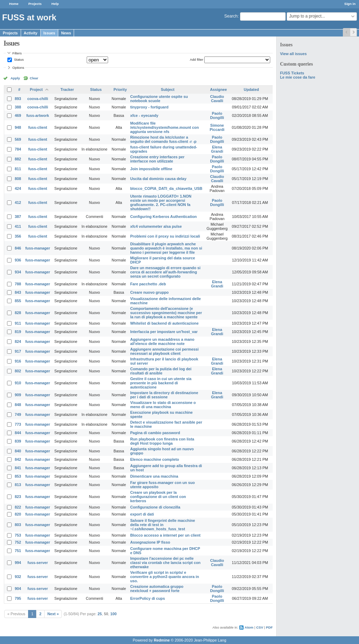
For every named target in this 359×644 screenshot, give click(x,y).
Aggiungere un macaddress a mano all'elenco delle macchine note (162, 341)
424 (18, 188)
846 (18, 248)
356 (18, 236)
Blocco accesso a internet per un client (165, 535)
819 (18, 332)
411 (18, 226)
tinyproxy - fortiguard (149, 107)
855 (18, 301)
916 (18, 361)
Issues (49, 33)
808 (18, 179)
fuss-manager (38, 248)
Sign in (350, 4)
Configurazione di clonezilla (155, 507)
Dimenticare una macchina (154, 476)
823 (18, 497)
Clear (34, 78)
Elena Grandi (217, 149)
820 (18, 514)
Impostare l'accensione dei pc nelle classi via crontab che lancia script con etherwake (165, 563)
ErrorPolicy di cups (148, 598)
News (66, 33)
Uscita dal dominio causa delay (158, 179)
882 (18, 159)
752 (18, 542)
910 (18, 383)
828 (18, 313)
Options (18, 68)
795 (18, 598)
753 (18, 535)
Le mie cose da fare (298, 77)
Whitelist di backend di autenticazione (164, 323)
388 (18, 107)
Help (55, 4)
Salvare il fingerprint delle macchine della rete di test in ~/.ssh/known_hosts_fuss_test (163, 525)
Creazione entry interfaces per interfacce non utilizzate (157, 159)
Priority (120, 89)
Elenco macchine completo (155, 459)
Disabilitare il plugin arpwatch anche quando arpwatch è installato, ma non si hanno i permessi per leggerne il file (166, 248)
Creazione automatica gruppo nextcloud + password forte (157, 589)
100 (113, 614)
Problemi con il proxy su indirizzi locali (165, 236)
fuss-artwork (38, 115)
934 (18, 272)
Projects (35, 4)
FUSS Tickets (292, 73)
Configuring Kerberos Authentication (164, 217)
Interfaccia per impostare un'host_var (164, 332)
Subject (168, 89)
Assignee (219, 89)
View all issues (293, 54)
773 (18, 424)
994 (18, 563)
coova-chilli (38, 99)
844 (18, 433)
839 (18, 441)
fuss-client (38, 127)
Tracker (67, 89)
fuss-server (38, 563)
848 (18, 405)
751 (18, 551)
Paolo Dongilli (217, 115)
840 (18, 451)
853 (18, 476)
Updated (251, 89)
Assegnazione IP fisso (150, 542)
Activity (31, 33)
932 (18, 577)
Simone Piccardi (217, 127)
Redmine (162, 640)
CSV (260, 627)
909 (18, 395)
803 (18, 525)
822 (18, 507)
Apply (15, 78)
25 (100, 614)
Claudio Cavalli (217, 99)
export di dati (142, 514)
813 (18, 485)
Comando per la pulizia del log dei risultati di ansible (161, 371)
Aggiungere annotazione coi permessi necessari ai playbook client (164, 351)
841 (18, 468)
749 (18, 414)
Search (231, 16)
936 (18, 260)
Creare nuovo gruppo (149, 292)
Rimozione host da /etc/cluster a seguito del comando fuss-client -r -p (163, 139)
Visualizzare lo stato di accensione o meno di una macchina (163, 405)
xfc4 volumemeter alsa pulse (156, 226)
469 (18, 115)
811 (18, 169)
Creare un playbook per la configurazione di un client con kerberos (158, 497)
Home (14, 4)
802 (18, 371)
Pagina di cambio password (155, 433)
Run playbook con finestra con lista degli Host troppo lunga (162, 441)
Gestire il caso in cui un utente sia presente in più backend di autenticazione (161, 383)
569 (18, 139)
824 (18, 341)
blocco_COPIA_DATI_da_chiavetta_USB (166, 188)
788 (18, 284)
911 (18, 323)
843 (18, 292)
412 (18, 203)
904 (18, 589)
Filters (17, 53)
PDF (269, 627)
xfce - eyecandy (144, 115)
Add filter (197, 59)
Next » (53, 614)
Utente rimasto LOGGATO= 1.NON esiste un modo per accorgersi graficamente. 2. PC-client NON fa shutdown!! (161, 203)
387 (18, 217)
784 (18, 149)
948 (18, 127)
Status (18, 59)
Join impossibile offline (151, 169)
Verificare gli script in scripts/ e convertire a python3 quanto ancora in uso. (165, 577)
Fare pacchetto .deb (148, 284)
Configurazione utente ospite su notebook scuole (159, 99)
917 (18, 351)
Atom (249, 627)
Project (36, 89)
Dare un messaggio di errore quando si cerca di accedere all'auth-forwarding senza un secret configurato (165, 272)
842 (18, 459)
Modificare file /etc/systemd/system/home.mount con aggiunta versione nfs (165, 127)
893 (18, 99)
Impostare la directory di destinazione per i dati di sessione (164, 395)
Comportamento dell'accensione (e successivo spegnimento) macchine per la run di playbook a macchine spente (166, 313)
